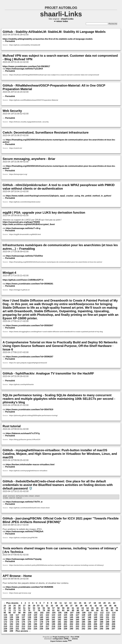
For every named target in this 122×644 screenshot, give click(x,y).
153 (5, 620)
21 (109, 604)
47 (5, 609)
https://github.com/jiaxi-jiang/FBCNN (23, 538)
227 (107, 627)
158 (35, 620)
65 (92, 609)
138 (29, 618)
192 (11, 625)
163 (65, 620)
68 (107, 609)
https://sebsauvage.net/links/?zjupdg (24, 560)
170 (107, 620)
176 (29, 623)
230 (11, 629)
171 (113, 620)
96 (10, 613)
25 (15, 606)
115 (5, 616)
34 (57, 606)
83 (63, 611)
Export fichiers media (61, 642)
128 (83, 616)
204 (83, 625)
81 (53, 611)
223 (83, 627)
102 (42, 613)
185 (83, 623)
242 (83, 629)
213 (23, 627)
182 (65, 623)
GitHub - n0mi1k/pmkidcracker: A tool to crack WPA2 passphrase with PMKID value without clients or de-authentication (59, 187)
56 (49, 609)
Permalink (10, 41)
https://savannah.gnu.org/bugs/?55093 (21, 222)
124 (59, 616)
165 (77, 620)
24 (10, 606)
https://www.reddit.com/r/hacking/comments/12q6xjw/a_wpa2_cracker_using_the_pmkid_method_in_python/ (58, 196)
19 (100, 604)
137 (23, 618)
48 (10, 609)
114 (114, 613)
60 (68, 609)
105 (60, 613)
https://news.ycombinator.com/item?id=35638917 (26, 66)
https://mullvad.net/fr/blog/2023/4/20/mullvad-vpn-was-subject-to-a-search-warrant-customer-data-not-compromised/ (54, 75)
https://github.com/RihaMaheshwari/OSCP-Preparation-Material (34, 100)
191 (5, 625)
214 (29, 627)
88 (88, 611)
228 (113, 627)
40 (86, 606)
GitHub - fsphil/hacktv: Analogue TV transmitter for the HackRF (48, 373)
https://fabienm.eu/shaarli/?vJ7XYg (23, 433)
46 (115, 606)
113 (108, 613)
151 (107, 618)
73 (15, 611)
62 (78, 609)
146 (77, 618)
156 (23, 620)
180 (53, 623)
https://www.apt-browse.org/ (20, 594)
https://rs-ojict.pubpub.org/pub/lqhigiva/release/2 (28, 363)
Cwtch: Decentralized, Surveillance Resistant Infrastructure (46, 132)
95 (5, 613)
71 (5, 611)
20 (104, 604)
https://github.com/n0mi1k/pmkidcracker (25, 202)
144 (65, 618)
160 (47, 620)
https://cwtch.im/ (16, 148)
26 (19, 606)
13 (70, 604)
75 (24, 611)
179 (47, 623)
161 (53, 620)
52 (29, 609)
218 (53, 627)
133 (113, 616)
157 (29, 620)
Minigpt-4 (9, 273)
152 (113, 618)
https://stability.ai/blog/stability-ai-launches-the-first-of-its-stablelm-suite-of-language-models (48, 39)
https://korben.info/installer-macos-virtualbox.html (30, 465)
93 (112, 611)
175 (23, 623)
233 (29, 629)
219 (59, 627)
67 (102, 609)
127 (77, 616)
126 (71, 616)
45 (110, 606)
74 (19, 611)
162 (59, 620)
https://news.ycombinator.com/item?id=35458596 (29, 588)
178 (41, 623)
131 (101, 616)
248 (5, 632)
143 (59, 618)
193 (17, 625)
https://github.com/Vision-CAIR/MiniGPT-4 (23, 280)
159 (41, 620)
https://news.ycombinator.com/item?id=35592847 (29, 325)
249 (11, 632)
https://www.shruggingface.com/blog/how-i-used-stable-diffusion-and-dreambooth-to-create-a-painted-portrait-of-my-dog (56, 332)
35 (62, 606)
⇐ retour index (61, 21)
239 (65, 629)
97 (15, 613)
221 (71, 627)
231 (17, 629)
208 (107, 625)
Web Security (12, 111)
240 (71, 629)
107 (72, 613)
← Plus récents (11, 604)
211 (11, 627)
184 (77, 623)
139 (35, 618)
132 (107, 616)
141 (47, 618)
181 (59, 623)
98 (19, 613)
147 (83, 618)
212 (17, 627)
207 (101, 625)
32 (47, 606)
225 (95, 627)
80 (49, 611)
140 (41, 618)
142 (53, 618)
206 (95, 625)
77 (34, 611)
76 (29, 611)
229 (5, 629)
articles (75, 639)
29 (34, 606)
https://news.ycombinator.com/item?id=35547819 (29, 409)
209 (113, 625)
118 (23, 616)
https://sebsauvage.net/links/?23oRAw (24, 256)
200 (59, 625)
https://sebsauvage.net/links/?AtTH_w (24, 503)
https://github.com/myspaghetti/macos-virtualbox (28, 471)
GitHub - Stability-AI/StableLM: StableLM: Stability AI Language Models (54, 32)
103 (48, 613)
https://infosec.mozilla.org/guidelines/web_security (29, 122)
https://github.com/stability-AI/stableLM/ (25, 45)
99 (24, 613)
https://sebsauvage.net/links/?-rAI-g (23, 228)
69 (112, 609)
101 (36, 613)
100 (30, 613)
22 (114, 604)
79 (44, 611)
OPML (66, 639)
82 (58, 611)
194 (23, 625)
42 (96, 606)
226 (101, 627)
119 (29, 616)
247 (113, 629)
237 (53, 629)
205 (89, 625)
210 (5, 627)
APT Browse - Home (17, 577)
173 (11, 623)
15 (80, 604)
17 (90, 604)
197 (41, 625)
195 (29, 625)
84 (68, 611)
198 (47, 625)
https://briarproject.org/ (18, 174)
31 (42, 606)
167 (89, 620)
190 (113, 623)
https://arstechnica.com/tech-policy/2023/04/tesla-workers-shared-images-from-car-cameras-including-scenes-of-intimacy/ (56, 566)
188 (101, 623)
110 (90, 613)
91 (102, 611)
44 (105, 606)
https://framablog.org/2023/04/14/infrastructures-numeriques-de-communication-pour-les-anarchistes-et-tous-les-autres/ (56, 262)
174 (17, 623)
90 (97, 611)
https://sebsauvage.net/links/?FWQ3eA (25, 532)
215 (35, 627)
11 (61, 604)
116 (11, 616)
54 (39, 609)
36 (66, 606)
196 (35, 625)
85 (73, 611)
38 (76, 606)
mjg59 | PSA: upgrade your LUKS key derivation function (44, 213)
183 (71, 623)
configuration (58, 639)
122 (47, 616)
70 (117, 609)
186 (89, 623)
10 (56, 604)
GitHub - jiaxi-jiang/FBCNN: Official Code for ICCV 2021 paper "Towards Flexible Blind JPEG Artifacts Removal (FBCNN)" (61, 521)
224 (89, 627)
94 (117, 611)
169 (101, 620)
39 (81, 606)
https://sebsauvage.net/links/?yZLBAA (24, 69)
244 (95, 629)
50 (19, 609)
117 (17, 616)
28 (29, 606)
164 (71, 620)
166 (83, 620)
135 (11, 618)
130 (95, 616)
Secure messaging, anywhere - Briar (29, 159)
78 (39, 611)
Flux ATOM (75, 638)
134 (5, 618)
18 (95, 604)
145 (71, 618)
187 (95, 623)
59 (63, 609)
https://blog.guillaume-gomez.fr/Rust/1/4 (25, 439)
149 (95, 618)
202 (71, 625)
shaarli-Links (61, 14)
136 (17, 618)
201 (65, 625)
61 (73, 609)
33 (52, 606)
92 (107, 611)
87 (83, 611)
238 (59, 629)
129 (89, 616)
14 (75, 604)
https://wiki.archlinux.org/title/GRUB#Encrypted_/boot (29, 224)
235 (41, 629)
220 (65, 627)
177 (35, 623)
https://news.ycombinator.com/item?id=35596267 (29, 357)
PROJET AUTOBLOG (61, 8)
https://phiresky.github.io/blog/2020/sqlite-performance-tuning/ (33, 415)
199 (53, 625)
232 (23, 629)
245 (101, 629)
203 (77, 625)
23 (5, 606)
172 (5, 623)
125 (65, 616)
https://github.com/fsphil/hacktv (21, 384)
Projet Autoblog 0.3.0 (61, 638)
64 (88, 609)
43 (101, 606)
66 (97, 609)
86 (78, 611)
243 (89, 629)
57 (53, 609)
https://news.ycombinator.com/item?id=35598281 (29, 284)
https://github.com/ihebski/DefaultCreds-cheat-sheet (29, 508)
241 (77, 629)
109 (84, 613)
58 (58, 609)
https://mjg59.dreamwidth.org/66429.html (25, 234)
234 (35, 629)
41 (91, 606)
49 (15, 609)
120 (35, 616)
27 (24, 606)
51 (24, 609)
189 (107, 623)
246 (107, 629)
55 (44, 609)
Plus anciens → (23, 632)
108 (78, 613)
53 (34, 609)
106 (66, 613)
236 (47, 629)
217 (47, 627)
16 (85, 604)
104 (54, 613)
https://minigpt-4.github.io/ (19, 290)
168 (95, 620)
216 (41, 627)
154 (11, 620)
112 (102, 613)
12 (65, 604)
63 (83, 609)
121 (41, 616)
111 (96, 613)
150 (101, 618)
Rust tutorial (12, 426)
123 (53, 616)
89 (92, 611)
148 (89, 618)
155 (17, 620)
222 (77, 627)
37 (71, 606)
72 (10, 611)
